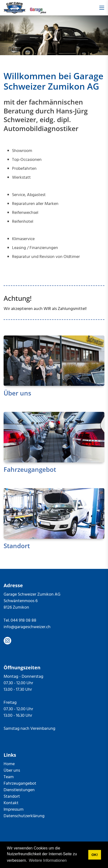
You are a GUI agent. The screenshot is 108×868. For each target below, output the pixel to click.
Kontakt (11, 803)
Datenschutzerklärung (24, 816)
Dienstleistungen (19, 790)
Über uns (17, 393)
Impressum (14, 810)
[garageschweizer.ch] (25, 8)
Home (9, 764)
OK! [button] (95, 855)
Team (9, 777)
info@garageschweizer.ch (27, 627)
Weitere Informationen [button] (48, 860)
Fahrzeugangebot (30, 469)
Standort (17, 546)
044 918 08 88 (23, 621)
